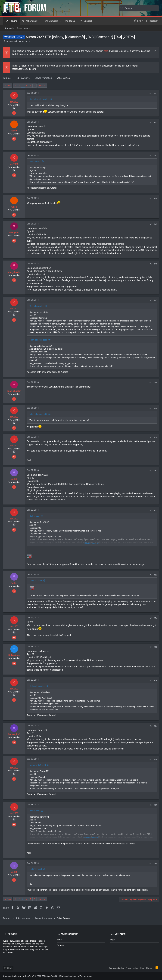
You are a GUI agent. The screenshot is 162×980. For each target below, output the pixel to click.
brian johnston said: (39, 340)
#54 (155, 618)
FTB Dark (8, 968)
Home (59, 940)
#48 (155, 383)
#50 (155, 437)
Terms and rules (116, 968)
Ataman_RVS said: (38, 765)
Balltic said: (35, 516)
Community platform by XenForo (31, 976)
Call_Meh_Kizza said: (39, 99)
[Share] (150, 93)
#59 (155, 805)
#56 (155, 680)
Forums (60, 945)
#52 (155, 510)
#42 (155, 122)
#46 (155, 264)
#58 (155, 759)
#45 (155, 224)
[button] (40, 21)
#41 (155, 93)
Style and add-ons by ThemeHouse (76, 976)
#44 (155, 198)
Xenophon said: (37, 306)
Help (142, 968)
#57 (155, 726)
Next (41, 86)
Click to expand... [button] (92, 543)
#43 (155, 156)
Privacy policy (132, 968)
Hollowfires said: (37, 686)
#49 (155, 408)
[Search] (139, 8)
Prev (9, 86)
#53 (155, 575)
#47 (155, 300)
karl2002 (10, 41)
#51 (155, 471)
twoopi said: (35, 162)
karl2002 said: (36, 580)
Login (113, 940)
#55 (155, 647)
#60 (155, 864)
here (106, 51)
